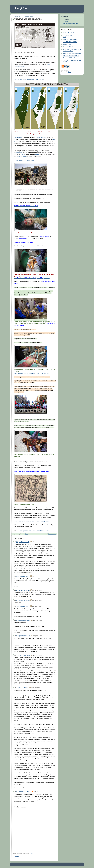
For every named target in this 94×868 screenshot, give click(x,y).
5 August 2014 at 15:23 (23, 600)
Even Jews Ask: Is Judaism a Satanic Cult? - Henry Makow (32, 521)
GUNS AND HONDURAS (70, 39)
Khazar (38, 531)
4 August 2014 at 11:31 (23, 590)
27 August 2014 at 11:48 (23, 655)
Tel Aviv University (40, 138)
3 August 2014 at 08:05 (23, 576)
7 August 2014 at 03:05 (23, 606)
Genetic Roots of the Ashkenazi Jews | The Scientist (29, 79)
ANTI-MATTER (67, 44)
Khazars (23, 154)
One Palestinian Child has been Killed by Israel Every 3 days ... (32, 373)
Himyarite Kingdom (22, 156)
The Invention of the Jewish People (24, 160)
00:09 (27, 534)
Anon (67, 21)
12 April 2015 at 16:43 (22, 688)
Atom (31, 853)
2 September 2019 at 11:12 (24, 792)
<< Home (16, 856)
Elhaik (21, 531)
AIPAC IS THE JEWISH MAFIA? (72, 53)
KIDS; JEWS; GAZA (68, 33)
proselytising (19, 153)
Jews (34, 531)
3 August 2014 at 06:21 (23, 542)
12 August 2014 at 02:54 (23, 620)
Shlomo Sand (18, 138)
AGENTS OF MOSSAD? (70, 42)
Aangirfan (21, 8)
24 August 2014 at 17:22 (23, 636)
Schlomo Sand (44, 531)
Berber (37, 154)
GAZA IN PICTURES (69, 47)
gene (24, 531)
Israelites (29, 531)
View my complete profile (70, 24)
